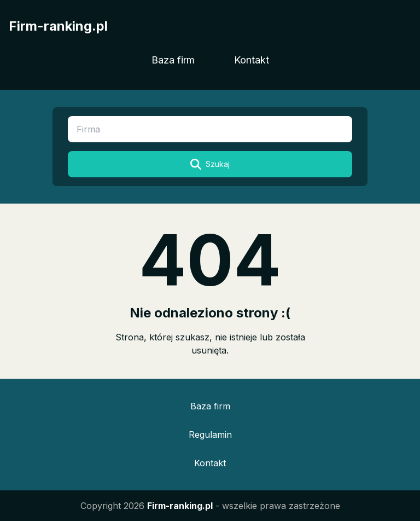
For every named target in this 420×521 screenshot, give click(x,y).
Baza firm (173, 60)
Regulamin (210, 435)
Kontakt (252, 60)
